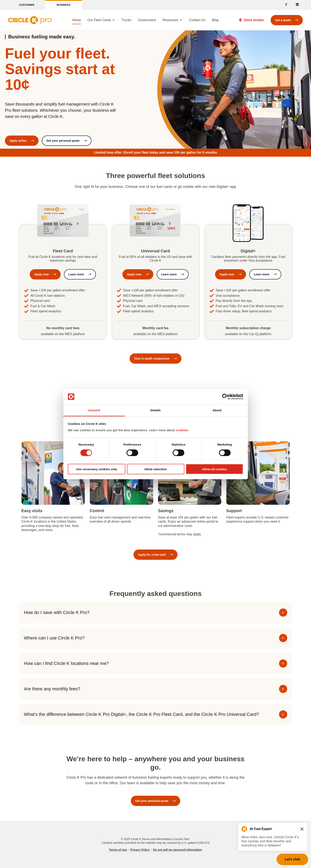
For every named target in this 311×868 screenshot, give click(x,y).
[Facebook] (286, 5)
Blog (215, 20)
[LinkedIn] (297, 5)
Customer (27, 5)
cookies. (182, 430)
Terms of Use (118, 850)
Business (64, 5)
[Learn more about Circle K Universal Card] (173, 274)
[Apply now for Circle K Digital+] (231, 274)
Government (147, 20)
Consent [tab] (94, 410)
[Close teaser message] (302, 829)
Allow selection (155, 469)
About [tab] (217, 410)
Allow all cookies (215, 469)
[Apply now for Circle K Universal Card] (138, 274)
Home (77, 20)
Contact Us (197, 20)
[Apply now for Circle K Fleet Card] (45, 274)
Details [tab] (156, 410)
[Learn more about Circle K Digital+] (265, 274)
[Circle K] (30, 20)
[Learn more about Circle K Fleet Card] (80, 274)
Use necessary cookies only (97, 469)
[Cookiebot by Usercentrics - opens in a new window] (225, 397)
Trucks (126, 20)
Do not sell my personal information (177, 850)
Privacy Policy (140, 850)
